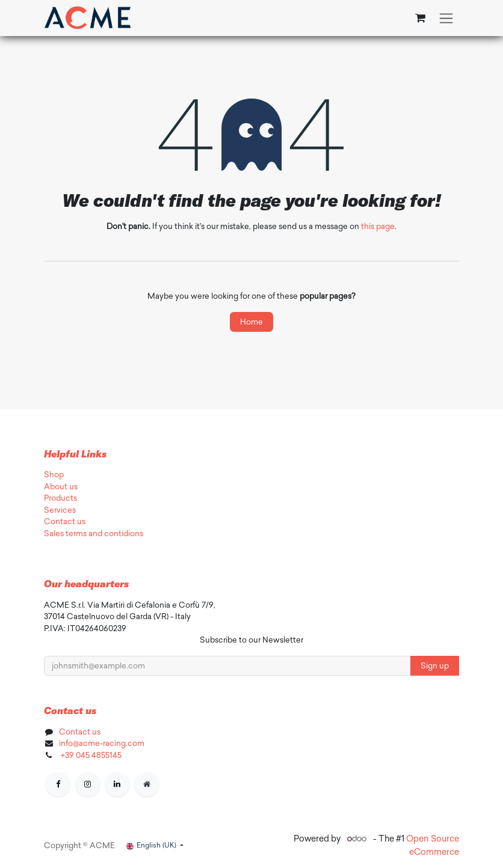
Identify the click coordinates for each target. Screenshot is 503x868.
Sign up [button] (435, 666)
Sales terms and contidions (94, 533)
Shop (54, 475)
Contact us (65, 521)
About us (61, 487)
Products (60, 498)
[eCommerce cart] (420, 18)
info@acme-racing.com (102, 743)
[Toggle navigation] (446, 18)
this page (378, 226)
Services (60, 510)
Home (251, 322)
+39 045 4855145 (90, 755)
